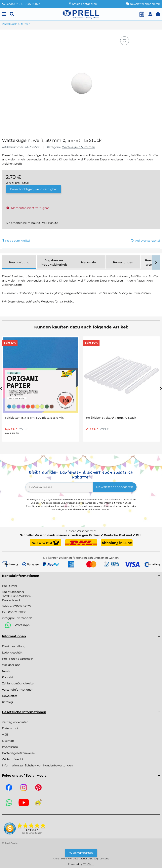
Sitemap (8, 741)
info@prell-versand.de (17, 618)
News (6, 671)
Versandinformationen (18, 690)
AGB (5, 735)
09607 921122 (22, 606)
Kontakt (8, 677)
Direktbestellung (14, 646)
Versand (104, 859)
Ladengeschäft (12, 652)
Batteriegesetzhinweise (18, 753)
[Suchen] (12, 14)
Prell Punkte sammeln (18, 659)
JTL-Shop (89, 864)
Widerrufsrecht (13, 759)
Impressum (10, 747)
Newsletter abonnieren (115, 487)
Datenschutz (11, 728)
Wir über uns (11, 665)
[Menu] (4, 14)
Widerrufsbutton (81, 853)
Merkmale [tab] (88, 262)
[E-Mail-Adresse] (59, 487)
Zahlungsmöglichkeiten (19, 683)
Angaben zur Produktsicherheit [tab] (54, 262)
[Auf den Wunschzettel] (125, 41)
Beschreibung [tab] (19, 262)
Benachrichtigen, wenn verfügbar (34, 189)
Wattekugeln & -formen (79, 147)
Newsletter (10, 696)
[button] (150, 14)
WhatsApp (22, 625)
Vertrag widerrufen (15, 722)
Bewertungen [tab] (123, 262)
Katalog (7, 702)
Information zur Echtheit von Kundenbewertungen (37, 765)
